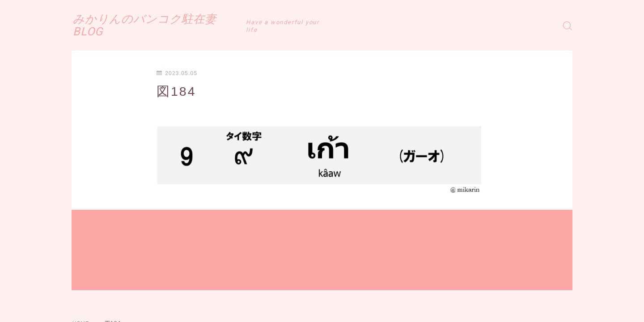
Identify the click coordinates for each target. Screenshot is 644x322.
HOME (82, 270)
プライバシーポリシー (147, 297)
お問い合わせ (211, 297)
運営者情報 (86, 297)
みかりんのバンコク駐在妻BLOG (179, 25)
